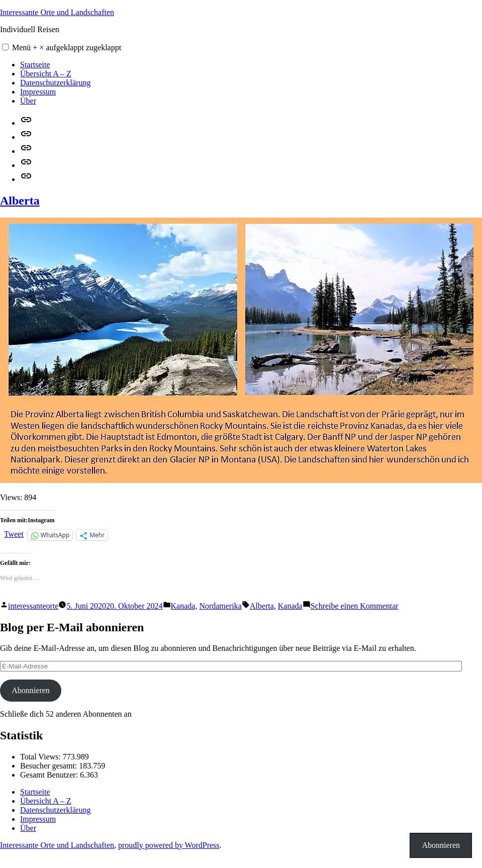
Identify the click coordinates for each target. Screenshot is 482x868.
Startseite (35, 65)
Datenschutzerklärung (55, 83)
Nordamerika (220, 606)
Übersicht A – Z (46, 74)
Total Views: (41, 757)
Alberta (20, 201)
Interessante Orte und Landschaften (57, 12)
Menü (67, 47)
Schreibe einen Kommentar (355, 606)
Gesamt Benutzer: (50, 775)
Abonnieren (31, 690)
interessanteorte (33, 606)
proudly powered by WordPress (169, 845)
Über (28, 101)
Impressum (38, 92)
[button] (5, 47)
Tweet (14, 534)
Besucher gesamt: (50, 766)
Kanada (183, 606)
